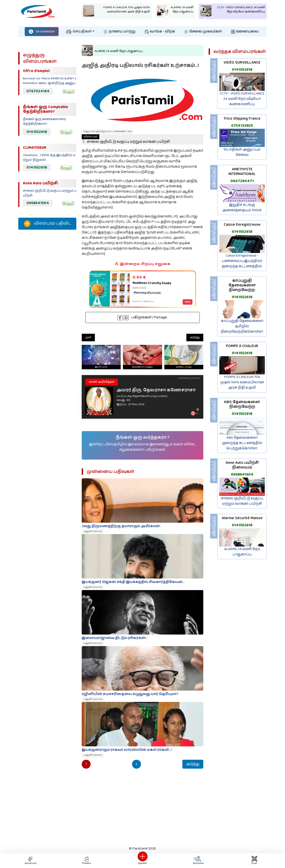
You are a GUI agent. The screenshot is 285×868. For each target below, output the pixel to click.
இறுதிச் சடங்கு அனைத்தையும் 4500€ (242, 208)
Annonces (31, 861)
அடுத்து (195, 337)
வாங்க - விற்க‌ (160, 31)
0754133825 (242, 126)
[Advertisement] (47, 307)
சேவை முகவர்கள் (203, 31)
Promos (87, 861)
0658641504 (38, 203)
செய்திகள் (79, 31)
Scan (254, 861)
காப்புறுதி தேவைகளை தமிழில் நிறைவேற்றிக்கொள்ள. (242, 326)
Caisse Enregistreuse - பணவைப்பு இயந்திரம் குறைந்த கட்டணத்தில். (242, 261)
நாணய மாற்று (119, 31)
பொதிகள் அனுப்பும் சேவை (242, 152)
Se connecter (42, 31)
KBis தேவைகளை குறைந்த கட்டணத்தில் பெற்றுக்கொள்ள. (242, 443)
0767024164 (38, 91)
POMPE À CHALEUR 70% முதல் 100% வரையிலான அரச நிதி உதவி (242, 382)
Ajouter (142, 861)
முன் (88, 337)
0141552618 (37, 132)
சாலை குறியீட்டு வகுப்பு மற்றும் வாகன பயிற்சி (126, 139)
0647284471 (242, 181)
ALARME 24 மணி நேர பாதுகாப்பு (242, 552)
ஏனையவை (245, 31)
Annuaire (198, 861)
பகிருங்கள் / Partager (142, 317)
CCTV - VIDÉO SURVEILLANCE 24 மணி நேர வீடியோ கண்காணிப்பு (242, 99)
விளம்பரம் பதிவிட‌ (47, 224)
